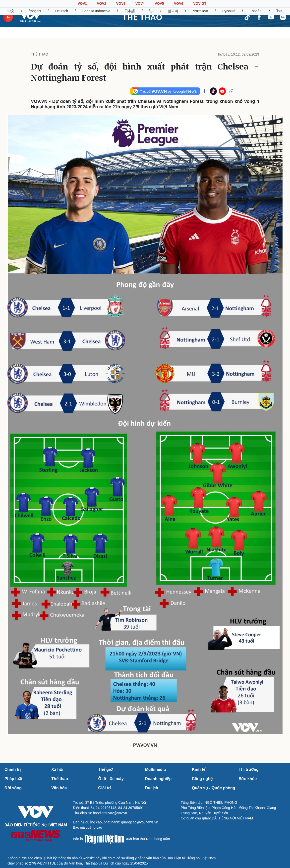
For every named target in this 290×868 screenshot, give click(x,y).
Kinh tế (199, 769)
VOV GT (200, 3)
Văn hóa (59, 788)
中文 (11, 11)
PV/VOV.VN (145, 745)
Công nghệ (202, 779)
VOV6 (179, 3)
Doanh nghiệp (158, 779)
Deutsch (62, 11)
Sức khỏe (248, 779)
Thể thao (60, 779)
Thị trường (249, 769)
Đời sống (13, 788)
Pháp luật (13, 779)
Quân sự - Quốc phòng (214, 788)
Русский (229, 11)
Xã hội (57, 769)
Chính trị (13, 769)
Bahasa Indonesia (96, 11)
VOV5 (159, 3)
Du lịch (151, 788)
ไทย (280, 11)
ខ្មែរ (151, 11)
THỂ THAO (142, 17)
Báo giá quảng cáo (87, 827)
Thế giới (106, 769)
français (35, 11)
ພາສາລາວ (200, 11)
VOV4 (140, 3)
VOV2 (101, 3)
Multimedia (155, 769)
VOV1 (82, 3)
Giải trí (104, 788)
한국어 (173, 11)
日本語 (130, 11)
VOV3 (121, 3)
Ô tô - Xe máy (111, 779)
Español (256, 11)
